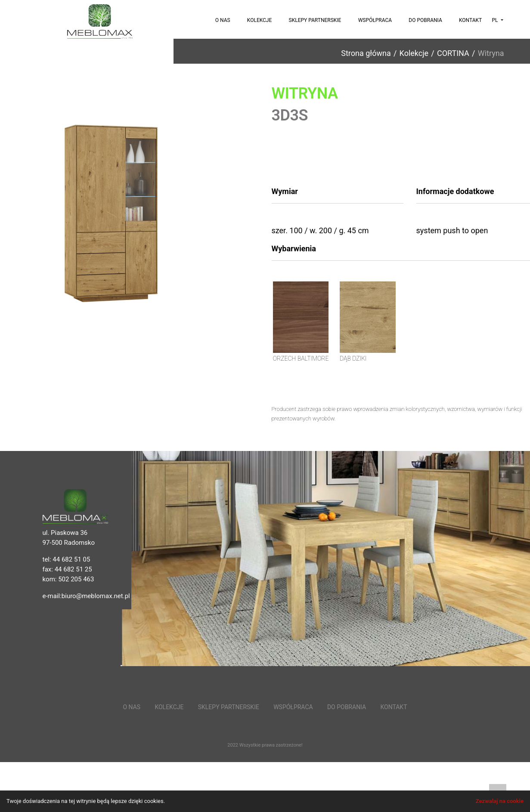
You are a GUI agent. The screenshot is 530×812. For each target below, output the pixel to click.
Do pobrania (425, 20)
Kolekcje (260, 20)
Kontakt (470, 20)
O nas (223, 20)
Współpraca (375, 20)
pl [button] (495, 20)
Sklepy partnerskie (315, 20)
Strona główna (366, 53)
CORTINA (453, 53)
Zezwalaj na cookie (500, 801)
